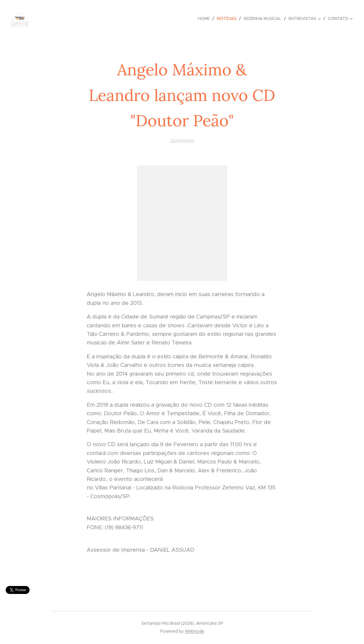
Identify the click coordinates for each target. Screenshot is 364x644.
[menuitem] (205, 18)
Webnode (195, 631)
